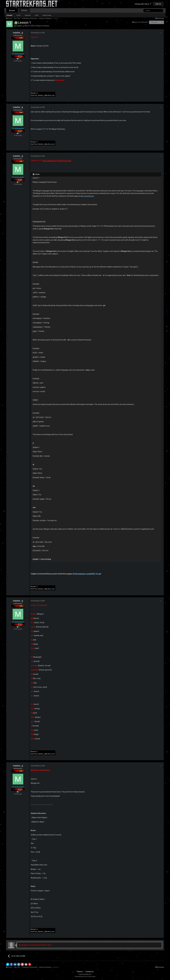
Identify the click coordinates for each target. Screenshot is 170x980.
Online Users (47, 15)
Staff (37, 15)
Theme (80, 972)
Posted (37, 33)
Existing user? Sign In (143, 4)
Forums (9, 15)
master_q (20, 26)
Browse (12, 11)
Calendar (28, 15)
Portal (18, 15)
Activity (24, 10)
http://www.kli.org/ (77, 196)
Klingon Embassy (43, 26)
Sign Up (158, 4)
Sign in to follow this (141, 22)
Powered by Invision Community (85, 977)
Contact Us (89, 972)
